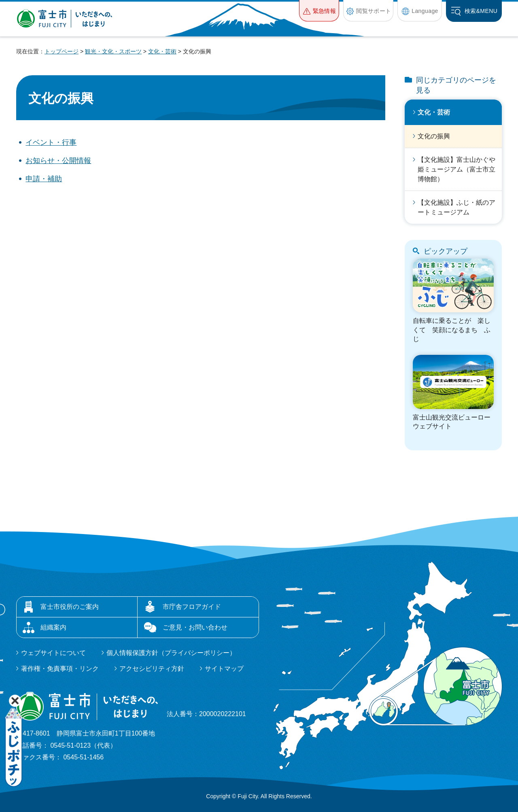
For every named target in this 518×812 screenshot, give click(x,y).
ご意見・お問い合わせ (195, 627)
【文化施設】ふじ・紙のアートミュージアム (456, 207)
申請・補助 (44, 179)
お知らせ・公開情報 (58, 161)
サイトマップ (224, 669)
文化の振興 (434, 136)
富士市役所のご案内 (70, 607)
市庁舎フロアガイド (192, 607)
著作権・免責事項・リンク (60, 669)
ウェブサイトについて (53, 653)
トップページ (62, 51)
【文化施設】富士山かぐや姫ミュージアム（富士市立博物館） (456, 169)
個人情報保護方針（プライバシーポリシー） (171, 653)
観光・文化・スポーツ (113, 51)
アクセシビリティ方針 (152, 669)
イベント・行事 (51, 142)
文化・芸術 (162, 51)
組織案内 (53, 627)
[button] (319, 11)
